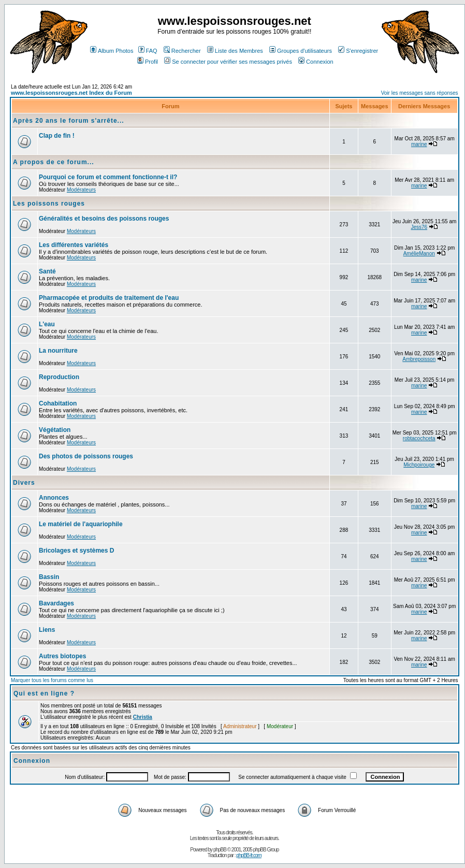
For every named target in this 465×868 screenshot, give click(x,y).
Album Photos (112, 51)
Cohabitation (58, 403)
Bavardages (56, 603)
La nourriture (58, 351)
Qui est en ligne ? (44, 693)
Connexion (316, 62)
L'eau (47, 324)
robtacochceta (419, 438)
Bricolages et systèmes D (76, 551)
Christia (143, 717)
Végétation (55, 430)
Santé (47, 271)
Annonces (54, 498)
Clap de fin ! (57, 136)
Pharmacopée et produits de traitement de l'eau (109, 298)
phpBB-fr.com (249, 855)
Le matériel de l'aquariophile (81, 524)
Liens (47, 630)
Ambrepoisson (419, 359)
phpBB (220, 850)
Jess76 (419, 227)
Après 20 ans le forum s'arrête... (69, 121)
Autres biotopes (62, 656)
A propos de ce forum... (54, 162)
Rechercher (182, 51)
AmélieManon (419, 254)
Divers (24, 483)
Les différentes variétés (74, 245)
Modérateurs (81, 190)
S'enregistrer (358, 51)
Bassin (49, 577)
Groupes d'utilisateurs (301, 51)
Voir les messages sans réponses (420, 93)
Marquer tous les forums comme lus (52, 680)
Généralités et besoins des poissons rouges (104, 219)
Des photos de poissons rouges (86, 456)
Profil (148, 62)
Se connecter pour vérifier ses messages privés (228, 62)
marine (419, 144)
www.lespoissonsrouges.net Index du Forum (71, 93)
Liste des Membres (235, 51)
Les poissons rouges (49, 204)
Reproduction (59, 377)
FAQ (148, 51)
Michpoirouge (419, 465)
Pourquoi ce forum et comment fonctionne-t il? (108, 177)
